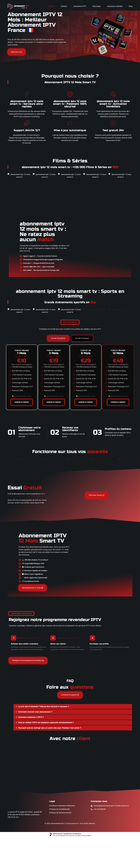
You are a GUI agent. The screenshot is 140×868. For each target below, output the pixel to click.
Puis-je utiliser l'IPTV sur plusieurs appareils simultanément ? (46, 753)
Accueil (51, 6)
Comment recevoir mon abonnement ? (35, 743)
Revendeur (97, 6)
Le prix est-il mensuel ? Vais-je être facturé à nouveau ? (44, 737)
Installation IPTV (80, 6)
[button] (73, 737)
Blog (131, 6)
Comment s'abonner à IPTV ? (31, 748)
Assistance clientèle (115, 6)
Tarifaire (64, 6)
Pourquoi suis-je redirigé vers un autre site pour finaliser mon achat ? (50, 759)
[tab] (58, 369)
